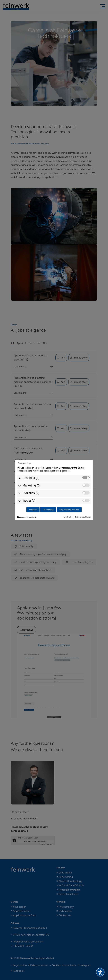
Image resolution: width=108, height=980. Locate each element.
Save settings (48, 493)
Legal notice (68, 500)
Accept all (33, 493)
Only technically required (69, 493)
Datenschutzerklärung (83, 500)
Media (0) (29, 484)
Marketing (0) (32, 469)
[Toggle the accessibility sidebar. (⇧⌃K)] (100, 972)
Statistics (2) (31, 477)
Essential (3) (31, 461)
